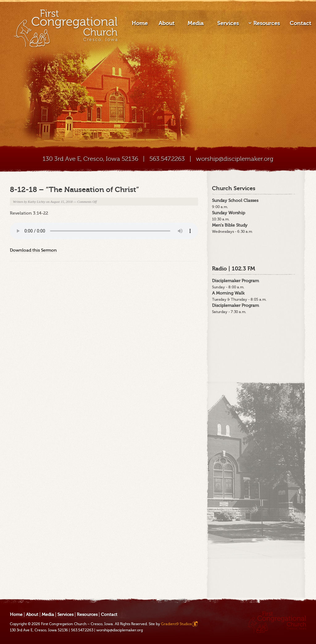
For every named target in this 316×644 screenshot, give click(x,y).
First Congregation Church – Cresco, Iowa (77, 624)
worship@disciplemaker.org (235, 159)
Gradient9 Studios (176, 624)
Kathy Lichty (37, 202)
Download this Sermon (33, 250)
